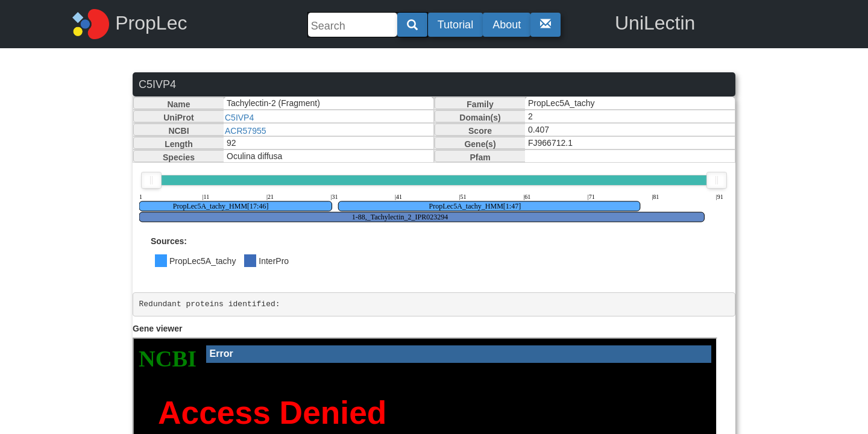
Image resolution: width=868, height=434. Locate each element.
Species (179, 157)
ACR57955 (246, 131)
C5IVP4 (239, 118)
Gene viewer (158, 329)
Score (480, 131)
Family (480, 104)
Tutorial (455, 25)
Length (179, 144)
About (507, 25)
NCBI (178, 131)
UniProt (179, 118)
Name (178, 104)
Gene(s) (480, 144)
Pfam (480, 157)
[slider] (151, 180)
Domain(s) (480, 118)
